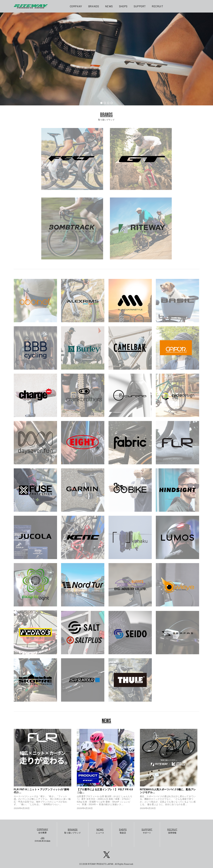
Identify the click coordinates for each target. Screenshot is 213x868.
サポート (147, 831)
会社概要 (43, 831)
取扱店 (123, 831)
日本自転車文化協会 (43, 839)
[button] (101, 103)
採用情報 (172, 831)
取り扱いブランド (73, 831)
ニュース (100, 831)
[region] (106, 59)
